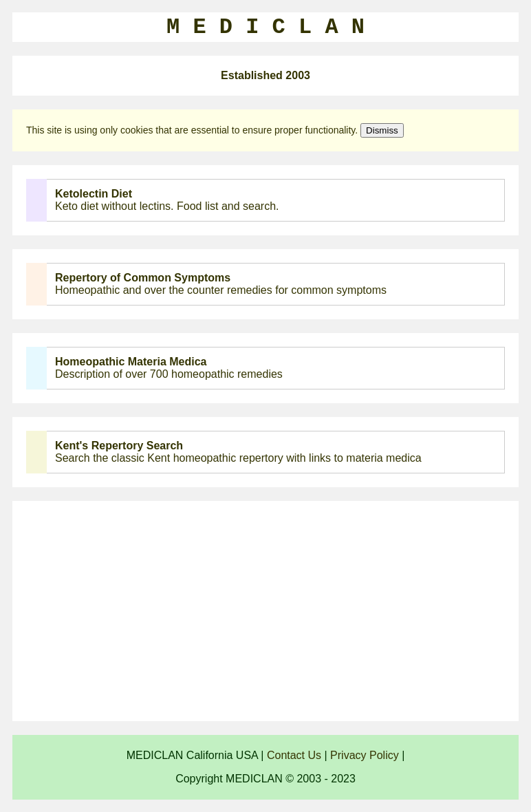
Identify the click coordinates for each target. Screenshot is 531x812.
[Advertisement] (265, 611)
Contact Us (294, 755)
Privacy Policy (365, 755)
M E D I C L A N (265, 27)
